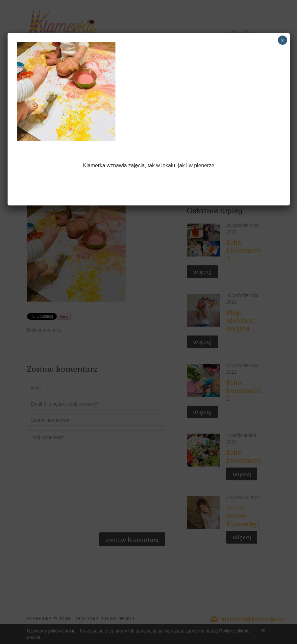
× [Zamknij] (282, 40)
